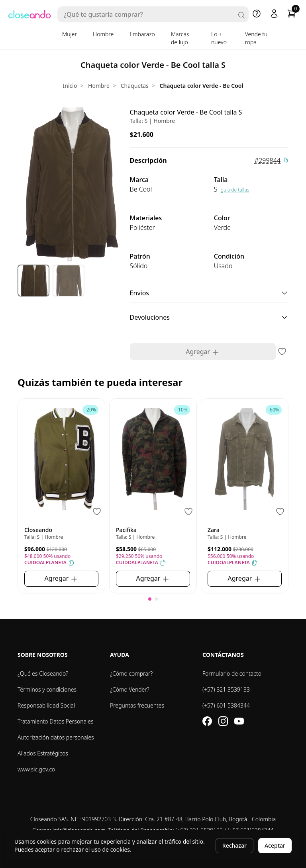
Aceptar (275, 845)
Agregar (203, 352)
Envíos (209, 293)
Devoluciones (209, 317)
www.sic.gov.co (36, 769)
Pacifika (126, 530)
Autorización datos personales (56, 737)
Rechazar (234, 845)
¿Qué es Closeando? (43, 673)
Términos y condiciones (47, 689)
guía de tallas (235, 190)
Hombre (103, 34)
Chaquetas (135, 86)
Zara (214, 530)
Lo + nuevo (219, 38)
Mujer (70, 34)
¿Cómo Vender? (130, 689)
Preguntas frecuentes (137, 705)
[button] (150, 599)
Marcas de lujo (180, 38)
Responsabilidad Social (46, 705)
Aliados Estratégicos (43, 753)
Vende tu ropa (256, 38)
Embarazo (142, 34)
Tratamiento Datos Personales (56, 721)
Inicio (70, 86)
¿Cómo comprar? (131, 673)
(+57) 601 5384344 (226, 705)
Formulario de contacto (232, 673)
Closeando (38, 530)
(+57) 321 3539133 (226, 689)
